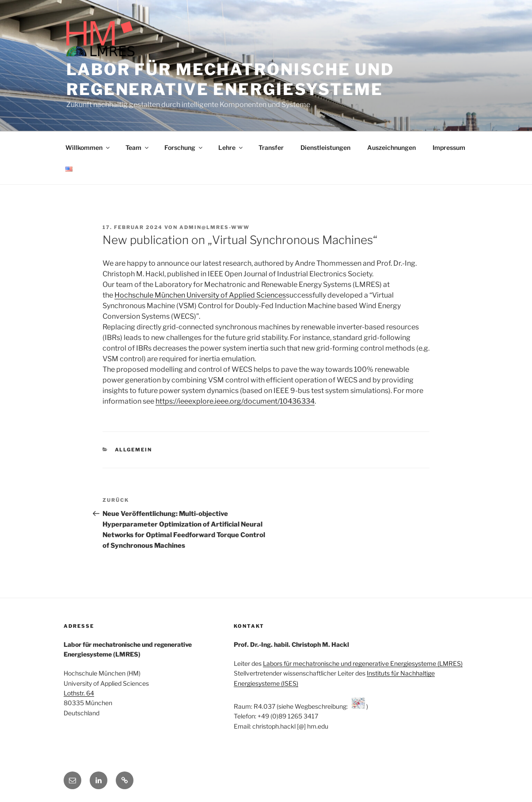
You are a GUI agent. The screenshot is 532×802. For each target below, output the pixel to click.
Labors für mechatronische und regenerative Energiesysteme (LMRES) (363, 663)
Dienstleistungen (325, 147)
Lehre (231, 147)
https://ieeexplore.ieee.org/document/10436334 (235, 401)
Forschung (184, 147)
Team (138, 147)
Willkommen (88, 147)
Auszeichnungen (391, 147)
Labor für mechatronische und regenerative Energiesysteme (230, 79)
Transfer (271, 147)
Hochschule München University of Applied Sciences (200, 295)
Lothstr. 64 (79, 693)
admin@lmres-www (215, 227)
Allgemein (134, 450)
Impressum (449, 147)
